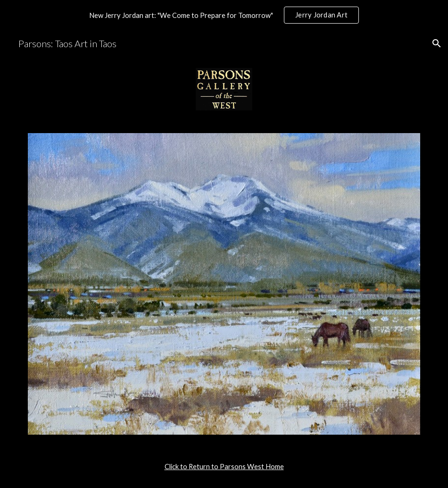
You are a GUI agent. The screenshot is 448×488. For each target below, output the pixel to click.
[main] (224, 467)
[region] (224, 15)
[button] (437, 43)
